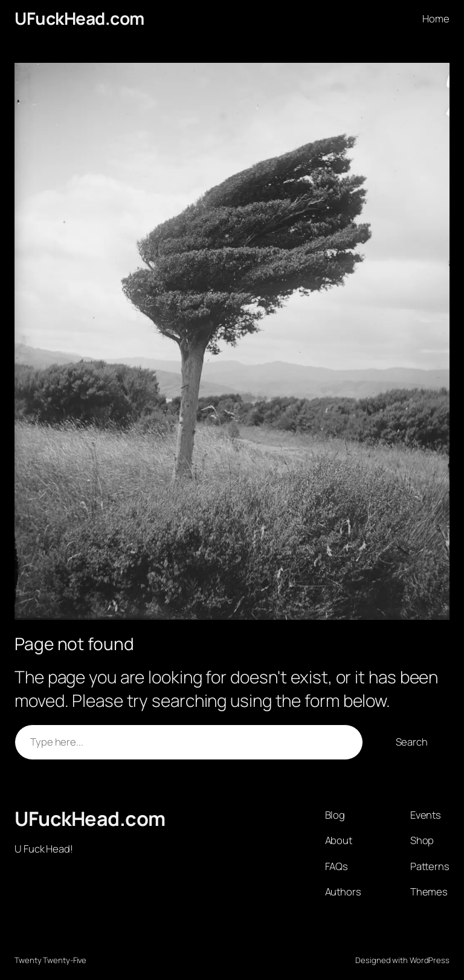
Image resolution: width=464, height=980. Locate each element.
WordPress (430, 960)
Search (412, 742)
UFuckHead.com (79, 18)
